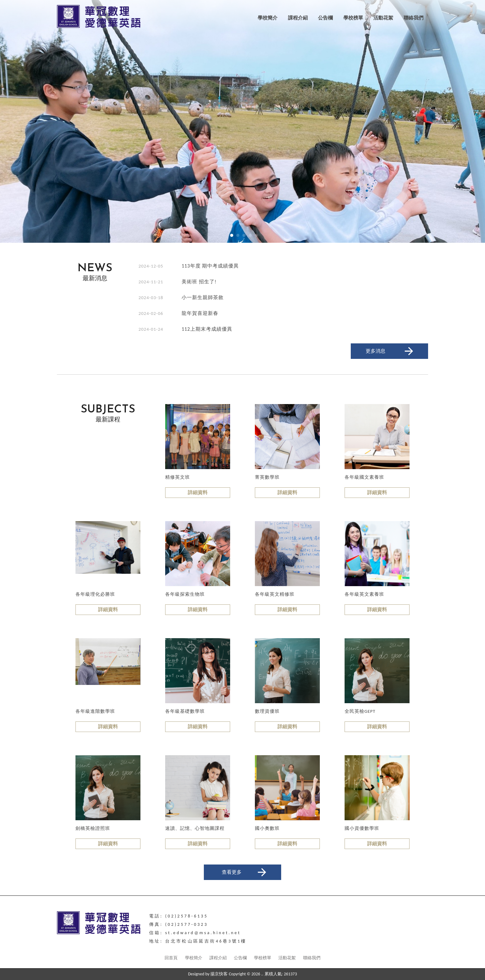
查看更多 (245, 872)
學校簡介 (268, 18)
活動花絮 (383, 18)
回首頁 (171, 958)
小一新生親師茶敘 (203, 297)
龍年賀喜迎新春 (200, 313)
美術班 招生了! (199, 282)
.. (262, 974)
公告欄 (325, 18)
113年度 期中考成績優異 (210, 266)
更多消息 (390, 351)
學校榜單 (353, 18)
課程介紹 (298, 18)
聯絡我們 (414, 18)
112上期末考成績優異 (207, 329)
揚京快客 (219, 974)
